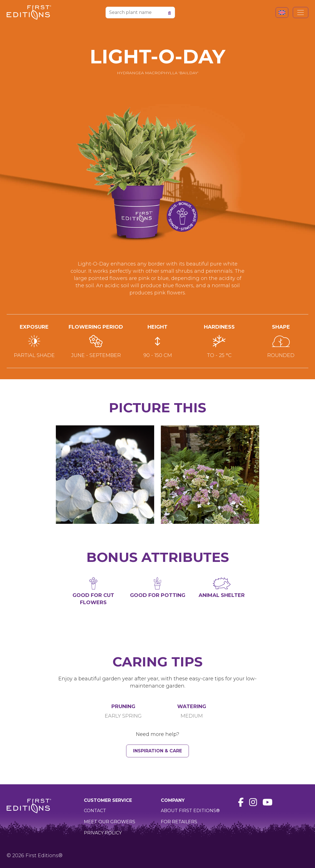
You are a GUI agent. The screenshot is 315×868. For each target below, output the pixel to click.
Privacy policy (103, 833)
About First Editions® (190, 811)
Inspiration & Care (157, 751)
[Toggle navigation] (301, 13)
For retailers (179, 822)
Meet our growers (110, 822)
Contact (95, 811)
